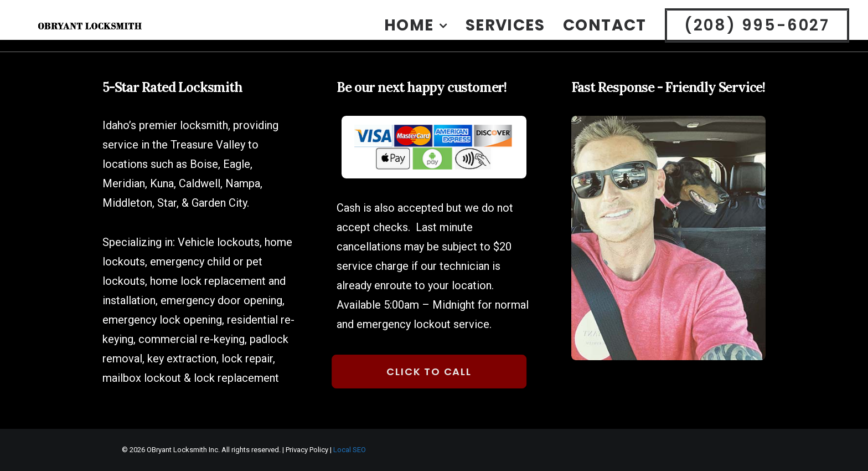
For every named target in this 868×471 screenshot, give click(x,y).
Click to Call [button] (422, 372)
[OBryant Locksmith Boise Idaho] (113, 34)
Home (416, 34)
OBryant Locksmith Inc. (183, 450)
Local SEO (350, 450)
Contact (605, 34)
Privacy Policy (307, 450)
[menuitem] (420, 34)
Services (505, 34)
